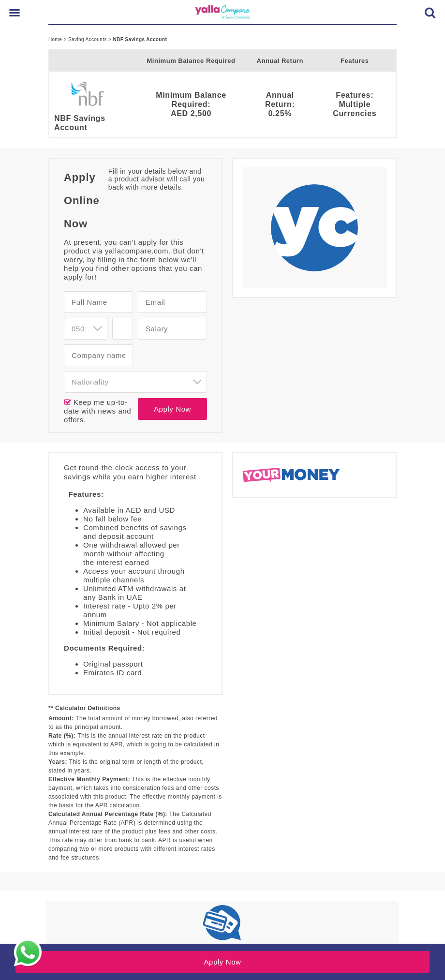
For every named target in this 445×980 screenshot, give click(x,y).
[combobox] (135, 382)
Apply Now (172, 409)
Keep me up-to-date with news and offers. (97, 411)
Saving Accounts (88, 39)
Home (56, 39)
